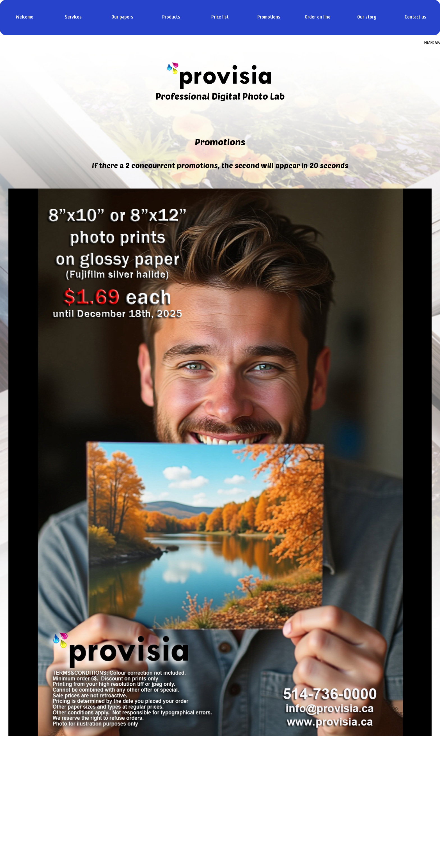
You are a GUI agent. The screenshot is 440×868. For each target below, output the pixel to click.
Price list (220, 17)
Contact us (415, 17)
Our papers (122, 17)
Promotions (269, 17)
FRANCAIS (432, 43)
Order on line (318, 17)
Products (171, 17)
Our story (367, 17)
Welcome (25, 17)
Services (73, 17)
